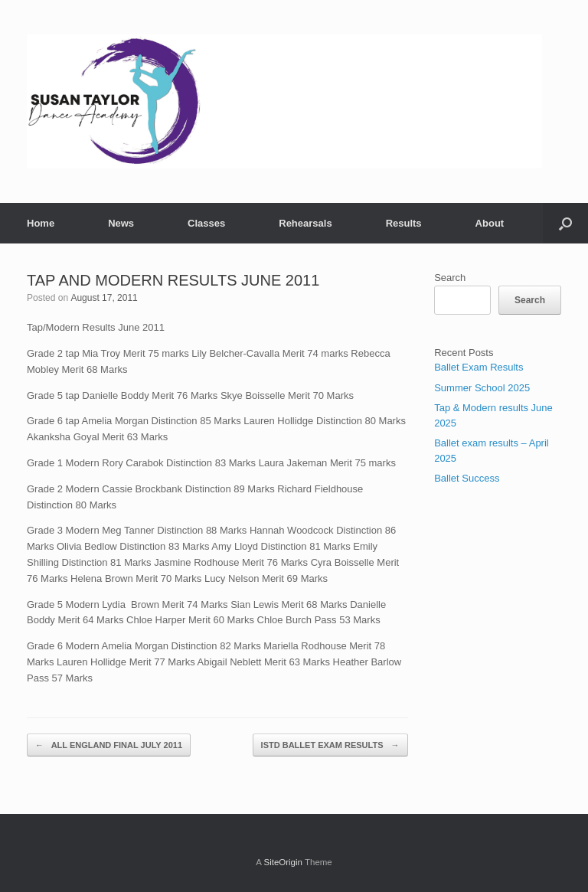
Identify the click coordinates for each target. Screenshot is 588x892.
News (121, 223)
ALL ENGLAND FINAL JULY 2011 (109, 745)
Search (450, 278)
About (490, 223)
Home (41, 223)
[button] (565, 223)
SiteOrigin (283, 862)
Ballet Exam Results (479, 367)
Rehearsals (305, 223)
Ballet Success (467, 478)
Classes (206, 223)
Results (404, 223)
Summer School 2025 (482, 388)
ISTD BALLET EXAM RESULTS (330, 745)
